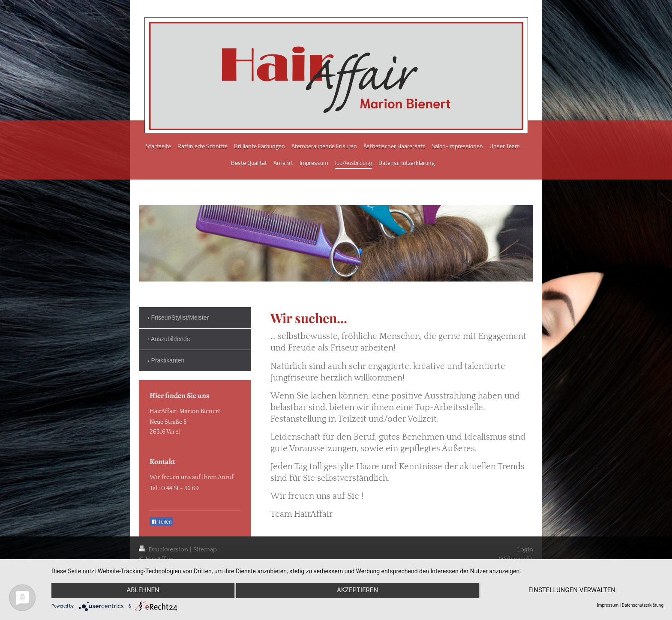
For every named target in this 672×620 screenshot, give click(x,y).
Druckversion (164, 550)
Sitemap (205, 550)
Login (525, 550)
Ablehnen (143, 590)
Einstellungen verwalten (572, 590)
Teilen (161, 522)
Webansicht (516, 559)
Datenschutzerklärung (643, 605)
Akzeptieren (357, 590)
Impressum (608, 605)
